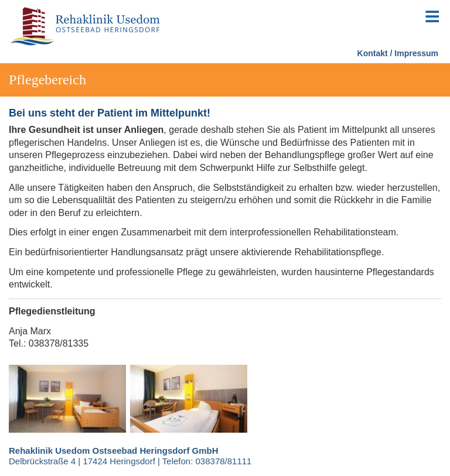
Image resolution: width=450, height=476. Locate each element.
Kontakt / (375, 53)
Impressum (416, 53)
